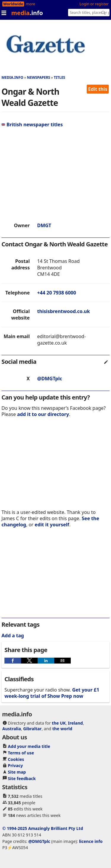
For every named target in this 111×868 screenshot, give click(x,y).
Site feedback (22, 778)
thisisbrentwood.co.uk (63, 311)
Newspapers (39, 77)
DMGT (44, 225)
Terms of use (21, 753)
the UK (59, 723)
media (27, 13)
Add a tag (13, 636)
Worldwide (13, 4)
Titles (60, 77)
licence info (91, 841)
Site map (17, 772)
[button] (13, 661)
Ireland (75, 723)
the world (62, 729)
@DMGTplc (49, 379)
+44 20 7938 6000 (56, 293)
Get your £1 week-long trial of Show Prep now (52, 693)
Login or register (94, 4)
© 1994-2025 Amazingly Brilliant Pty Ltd (43, 828)
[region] (55, 175)
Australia (12, 729)
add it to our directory (43, 414)
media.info (12, 77)
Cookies (16, 759)
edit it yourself (52, 525)
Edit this (98, 89)
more (30, 4)
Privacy (16, 765)
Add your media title (29, 746)
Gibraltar (32, 729)
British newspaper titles (32, 125)
